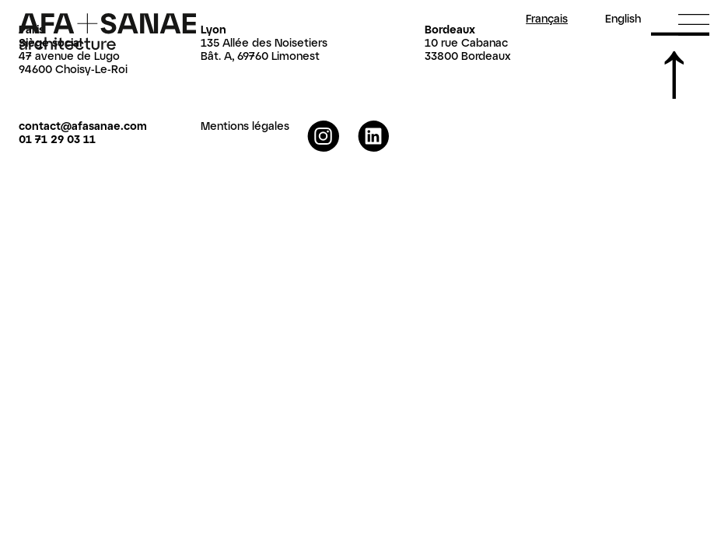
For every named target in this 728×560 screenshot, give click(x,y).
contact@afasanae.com (83, 126)
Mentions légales (245, 126)
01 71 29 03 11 (57, 139)
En (623, 19)
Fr (547, 19)
